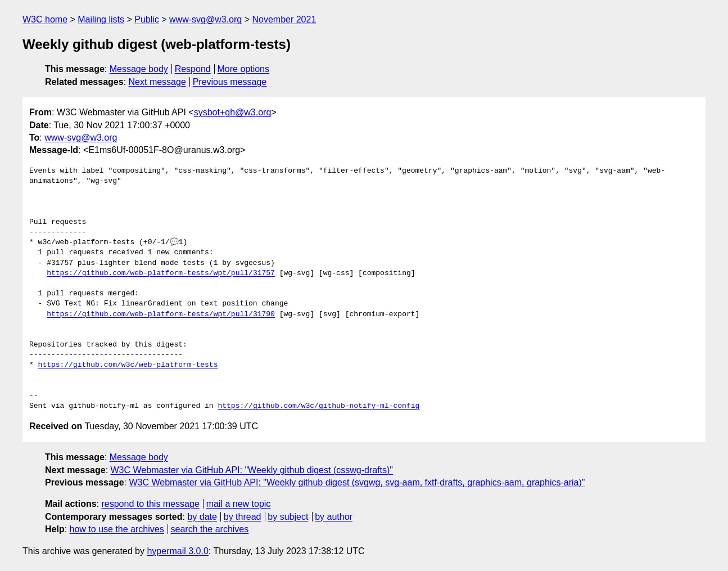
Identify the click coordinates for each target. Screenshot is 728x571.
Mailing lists (101, 19)
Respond (193, 69)
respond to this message (150, 504)
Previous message (230, 82)
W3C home (45, 19)
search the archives (210, 529)
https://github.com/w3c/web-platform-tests (128, 365)
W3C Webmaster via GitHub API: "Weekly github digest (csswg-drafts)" (252, 470)
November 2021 (284, 19)
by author (334, 517)
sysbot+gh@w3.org (233, 112)
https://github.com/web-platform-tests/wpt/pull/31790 (161, 314)
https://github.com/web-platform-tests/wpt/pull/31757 (161, 273)
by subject (288, 517)
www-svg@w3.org (205, 19)
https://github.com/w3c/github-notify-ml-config (318, 406)
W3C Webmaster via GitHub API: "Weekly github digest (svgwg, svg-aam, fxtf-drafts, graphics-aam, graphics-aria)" (357, 482)
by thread (243, 517)
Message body (139, 69)
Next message (157, 82)
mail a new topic (239, 504)
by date (202, 517)
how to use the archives (117, 529)
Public (147, 19)
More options (244, 69)
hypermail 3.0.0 (177, 551)
